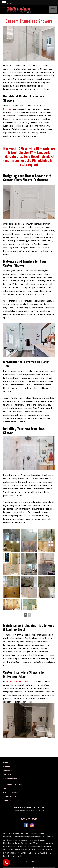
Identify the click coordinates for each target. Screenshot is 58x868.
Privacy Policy (29, 861)
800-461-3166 (29, 819)
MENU (10, 3)
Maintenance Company (12, 796)
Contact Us (7, 800)
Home (5, 762)
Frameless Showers (11, 792)
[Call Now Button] (6, 862)
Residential (8, 775)
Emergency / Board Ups (12, 784)
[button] (53, 10)
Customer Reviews (11, 779)
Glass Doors (8, 788)
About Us (7, 766)
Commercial (8, 771)
